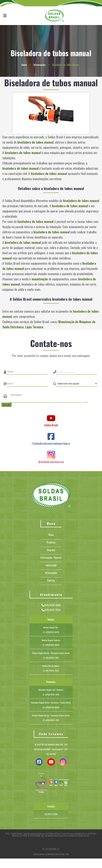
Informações (40, 65)
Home (24, 65)
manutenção (40, 279)
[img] (41, 783)
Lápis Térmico (34, 327)
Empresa (51, 550)
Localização (51, 565)
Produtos (51, 542)
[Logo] (51, 496)
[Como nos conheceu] (77, 384)
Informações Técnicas (51, 558)
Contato (51, 580)
